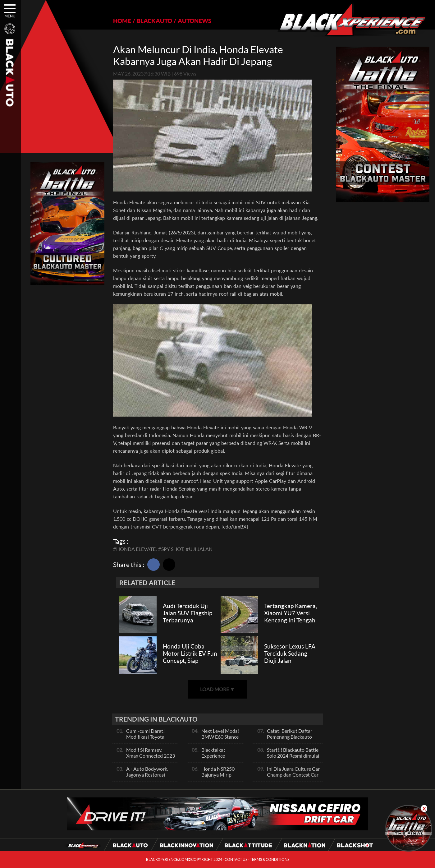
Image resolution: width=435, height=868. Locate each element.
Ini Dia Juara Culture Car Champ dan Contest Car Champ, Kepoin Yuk (293, 775)
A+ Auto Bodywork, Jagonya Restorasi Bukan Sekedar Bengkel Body (147, 778)
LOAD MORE (217, 689)
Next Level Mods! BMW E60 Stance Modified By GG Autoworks (220, 740)
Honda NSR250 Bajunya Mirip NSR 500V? (218, 775)
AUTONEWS (195, 21)
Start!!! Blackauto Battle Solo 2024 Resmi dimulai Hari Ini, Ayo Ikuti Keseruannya (293, 759)
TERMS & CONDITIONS (270, 859)
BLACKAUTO (154, 21)
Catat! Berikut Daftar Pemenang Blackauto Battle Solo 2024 (290, 737)
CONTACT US (236, 859)
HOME (122, 21)
